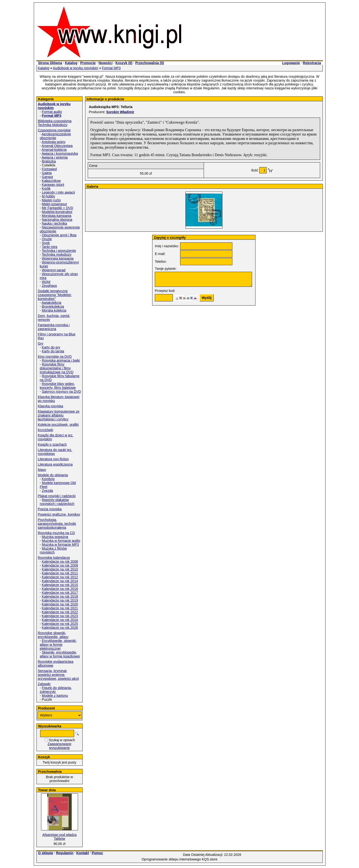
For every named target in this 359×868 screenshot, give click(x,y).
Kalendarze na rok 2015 (60, 585)
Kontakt (83, 853)
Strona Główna (50, 63)
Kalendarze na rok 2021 (60, 608)
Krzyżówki (46, 430)
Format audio (52, 112)
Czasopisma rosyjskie (54, 130)
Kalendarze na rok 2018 (60, 596)
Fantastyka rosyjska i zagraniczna (54, 327)
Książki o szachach (52, 444)
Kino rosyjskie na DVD (55, 357)
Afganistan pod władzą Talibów (59, 837)
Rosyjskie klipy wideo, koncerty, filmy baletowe (58, 386)
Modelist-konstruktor (57, 212)
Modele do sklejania (53, 475)
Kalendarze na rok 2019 (60, 600)
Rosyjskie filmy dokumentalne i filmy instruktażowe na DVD (57, 368)
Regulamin (65, 853)
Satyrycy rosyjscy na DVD (61, 391)
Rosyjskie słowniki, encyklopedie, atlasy (53, 635)
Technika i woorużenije (59, 251)
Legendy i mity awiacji (58, 192)
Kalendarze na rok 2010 (60, 569)
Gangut (47, 177)
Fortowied (49, 169)
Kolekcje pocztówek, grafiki (58, 425)
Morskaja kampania (57, 216)
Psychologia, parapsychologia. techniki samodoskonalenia (57, 524)
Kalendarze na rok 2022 (60, 612)
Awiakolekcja (51, 303)
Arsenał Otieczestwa (57, 146)
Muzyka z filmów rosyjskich (53, 550)
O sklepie (46, 853)
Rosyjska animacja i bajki (61, 360)
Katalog (71, 63)
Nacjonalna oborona (57, 220)
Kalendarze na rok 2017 (60, 593)
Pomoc (97, 853)
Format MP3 (111, 68)
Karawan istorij (53, 185)
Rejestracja (312, 63)
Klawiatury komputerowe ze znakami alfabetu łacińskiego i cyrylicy (59, 415)
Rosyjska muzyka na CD (57, 533)
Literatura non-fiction (53, 459)
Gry (41, 343)
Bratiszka (49, 161)
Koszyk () (124, 63)
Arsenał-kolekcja (54, 150)
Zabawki (44, 684)
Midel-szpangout (54, 204)
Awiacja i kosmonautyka (60, 153)
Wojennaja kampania (58, 258)
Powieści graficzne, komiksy (59, 514)
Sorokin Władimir (120, 112)
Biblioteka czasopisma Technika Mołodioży (55, 123)
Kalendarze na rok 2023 (60, 616)
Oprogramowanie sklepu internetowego (171, 859)
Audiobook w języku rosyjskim (76, 68)
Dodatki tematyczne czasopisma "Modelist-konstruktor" (55, 295)
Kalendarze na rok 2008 (60, 562)
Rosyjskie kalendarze (54, 558)
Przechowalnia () (149, 63)
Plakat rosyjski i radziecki (57, 496)
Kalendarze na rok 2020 (60, 604)
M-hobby (48, 196)
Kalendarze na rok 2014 (60, 581)
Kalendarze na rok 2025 (60, 624)
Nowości (105, 63)
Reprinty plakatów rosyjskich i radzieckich (57, 502)
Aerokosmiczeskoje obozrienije (55, 136)
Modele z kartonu (55, 696)
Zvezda (47, 491)
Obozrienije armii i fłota (59, 235)
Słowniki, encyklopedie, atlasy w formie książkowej (60, 654)
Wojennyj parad (54, 270)
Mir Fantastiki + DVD (57, 208)
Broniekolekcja (53, 306)
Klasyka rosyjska (51, 406)
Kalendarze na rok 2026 (60, 628)
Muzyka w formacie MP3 (60, 545)
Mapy (42, 470)
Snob (46, 243)
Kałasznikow (51, 181)
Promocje (88, 63)
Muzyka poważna (55, 537)
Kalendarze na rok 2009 (60, 565)
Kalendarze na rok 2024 (60, 620)
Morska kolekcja (54, 310)
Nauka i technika (54, 223)
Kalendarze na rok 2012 (60, 577)
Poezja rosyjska (50, 509)
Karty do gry (51, 347)
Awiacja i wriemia (55, 157)
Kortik (46, 188)
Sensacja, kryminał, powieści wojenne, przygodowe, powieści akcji (58, 675)
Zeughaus (49, 286)
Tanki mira (50, 247)
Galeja (47, 173)
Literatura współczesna (55, 464)
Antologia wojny (53, 142)
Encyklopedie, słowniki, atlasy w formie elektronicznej (58, 645)
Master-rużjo (51, 200)
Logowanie (291, 63)
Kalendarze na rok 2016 (60, 589)
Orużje (47, 239)
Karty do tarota (53, 351)
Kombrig (48, 479)
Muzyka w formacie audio (61, 541)
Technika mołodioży (57, 255)
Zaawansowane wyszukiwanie (59, 746)
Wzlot (46, 282)
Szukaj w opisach (62, 740)
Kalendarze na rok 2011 (60, 573)
